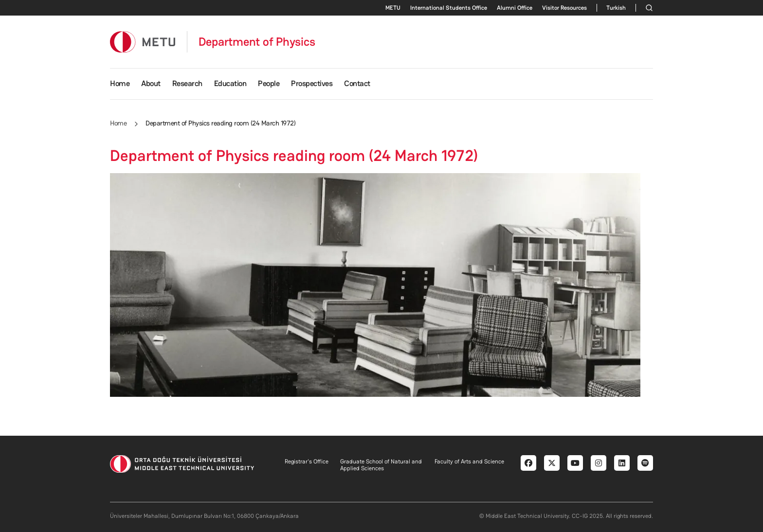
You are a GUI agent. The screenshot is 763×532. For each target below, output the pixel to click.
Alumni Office (515, 8)
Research (187, 83)
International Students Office (449, 8)
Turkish (616, 8)
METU (393, 8)
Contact (357, 83)
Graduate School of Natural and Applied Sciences (381, 465)
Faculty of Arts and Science (469, 461)
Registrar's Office (307, 461)
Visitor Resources (564, 8)
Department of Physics (257, 42)
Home (120, 83)
